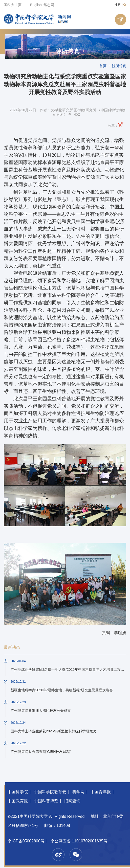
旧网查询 (72, 801)
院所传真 (68, 51)
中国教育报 (18, 801)
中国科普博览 (46, 801)
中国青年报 (101, 792)
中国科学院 (18, 792)
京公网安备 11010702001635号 (79, 841)
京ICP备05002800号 (26, 841)
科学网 (78, 792)
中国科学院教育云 (50, 792)
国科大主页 (13, 5)
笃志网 (49, 5)
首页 (103, 66)
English (36, 5)
